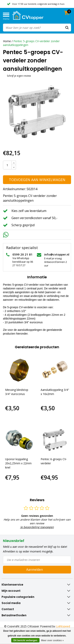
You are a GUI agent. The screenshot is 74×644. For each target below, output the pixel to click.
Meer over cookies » (52, 640)
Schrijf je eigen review (19, 76)
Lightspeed (63, 626)
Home (7, 41)
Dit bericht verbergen (25, 640)
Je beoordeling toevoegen (37, 527)
